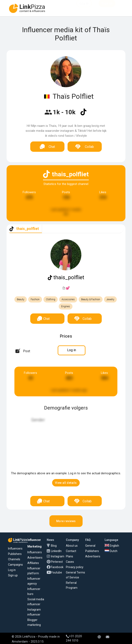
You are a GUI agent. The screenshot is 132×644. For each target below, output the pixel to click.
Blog (54, 546)
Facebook (57, 567)
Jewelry (110, 299)
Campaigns (15, 565)
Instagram (58, 556)
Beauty (21, 299)
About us (72, 546)
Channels (14, 559)
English (112, 546)
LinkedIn (56, 551)
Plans (70, 556)
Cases (70, 562)
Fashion (35, 299)
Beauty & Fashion (91, 299)
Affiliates (33, 563)
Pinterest (57, 562)
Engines (66, 306)
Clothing (51, 299)
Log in (12, 570)
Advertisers (35, 558)
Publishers (15, 554)
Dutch (111, 551)
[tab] (24, 229)
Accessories (68, 299)
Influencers (15, 549)
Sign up (13, 575)
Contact (71, 551)
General (90, 546)
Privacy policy (75, 567)
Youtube (56, 572)
